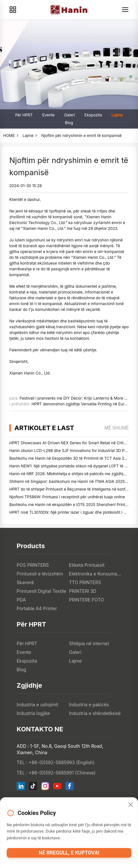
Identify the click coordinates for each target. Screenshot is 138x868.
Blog (69, 123)
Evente (49, 115)
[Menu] (125, 10)
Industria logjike (33, 713)
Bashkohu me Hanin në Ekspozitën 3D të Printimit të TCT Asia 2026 (70, 458)
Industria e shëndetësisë (95, 713)
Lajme (117, 115)
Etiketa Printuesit (87, 565)
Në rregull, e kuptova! (69, 853)
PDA (21, 600)
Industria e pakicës (89, 705)
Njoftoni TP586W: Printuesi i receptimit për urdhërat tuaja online (67, 497)
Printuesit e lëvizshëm (40, 574)
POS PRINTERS (33, 565)
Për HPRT (24, 115)
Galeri (70, 115)
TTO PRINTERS (85, 582)
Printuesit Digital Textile (41, 591)
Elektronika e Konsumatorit (95, 574)
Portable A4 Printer (37, 608)
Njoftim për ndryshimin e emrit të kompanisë (81, 136)
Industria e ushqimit (37, 705)
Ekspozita (93, 115)
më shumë (117, 428)
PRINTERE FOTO (87, 600)
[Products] (13, 10)
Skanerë (25, 582)
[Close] (131, 805)
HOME (9, 136)
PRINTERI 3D (83, 591)
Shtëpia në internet (89, 643)
